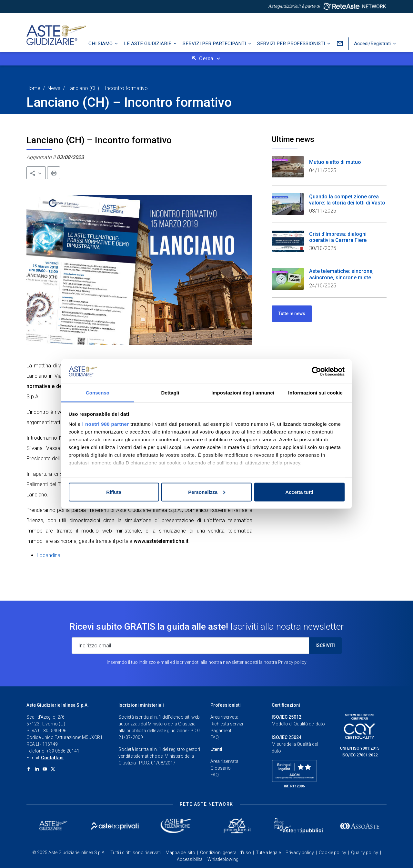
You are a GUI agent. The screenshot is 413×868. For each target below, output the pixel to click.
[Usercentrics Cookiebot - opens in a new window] (316, 371)
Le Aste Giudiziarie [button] (148, 44)
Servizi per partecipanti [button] (215, 44)
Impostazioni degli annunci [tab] (243, 393)
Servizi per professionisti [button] (292, 44)
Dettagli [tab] (170, 393)
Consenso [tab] (98, 393)
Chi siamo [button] (101, 44)
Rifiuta (114, 492)
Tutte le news (292, 314)
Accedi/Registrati (373, 44)
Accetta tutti (299, 492)
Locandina (49, 555)
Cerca (206, 59)
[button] (36, 173)
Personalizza (207, 492)
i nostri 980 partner (106, 424)
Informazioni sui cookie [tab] (315, 393)
